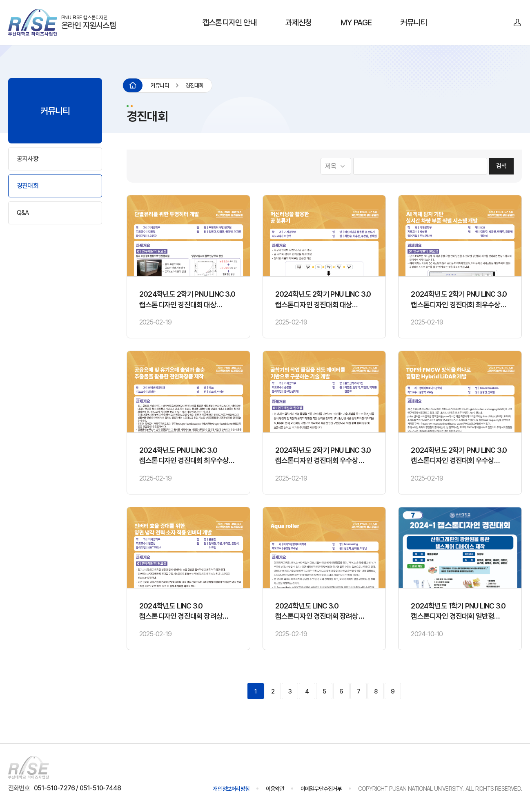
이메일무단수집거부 (321, 789)
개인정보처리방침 (231, 789)
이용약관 (275, 789)
